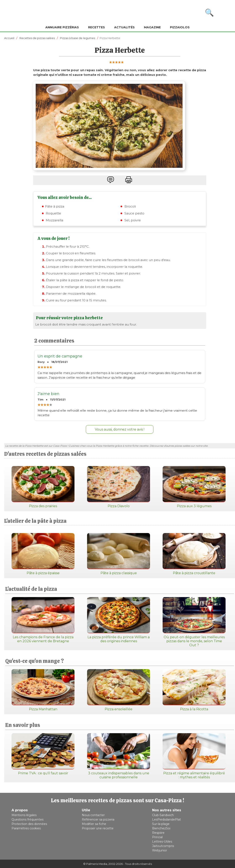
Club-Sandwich (163, 815)
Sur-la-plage (161, 824)
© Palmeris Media (95, 864)
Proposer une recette (98, 828)
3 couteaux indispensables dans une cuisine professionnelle (119, 756)
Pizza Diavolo (119, 487)
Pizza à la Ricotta (194, 690)
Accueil (9, 38)
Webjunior (160, 850)
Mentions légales (24, 815)
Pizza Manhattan (43, 690)
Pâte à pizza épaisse (43, 554)
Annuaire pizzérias (62, 27)
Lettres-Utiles (162, 842)
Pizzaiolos (180, 27)
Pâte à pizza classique (119, 554)
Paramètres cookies (26, 828)
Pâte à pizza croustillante (194, 554)
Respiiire (158, 833)
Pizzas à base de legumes (78, 38)
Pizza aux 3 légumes (194, 487)
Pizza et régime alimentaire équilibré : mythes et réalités (194, 756)
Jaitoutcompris (163, 846)
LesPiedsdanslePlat (166, 819)
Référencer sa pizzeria (98, 819)
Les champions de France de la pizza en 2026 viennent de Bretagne (43, 620)
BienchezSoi (161, 828)
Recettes (97, 27)
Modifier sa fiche (94, 824)
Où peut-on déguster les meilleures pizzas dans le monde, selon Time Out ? (194, 622)
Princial (157, 837)
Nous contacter (93, 815)
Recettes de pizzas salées (37, 38)
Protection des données (29, 824)
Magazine (152, 27)
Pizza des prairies (43, 487)
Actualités (124, 27)
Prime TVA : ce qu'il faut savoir (43, 754)
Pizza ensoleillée (119, 690)
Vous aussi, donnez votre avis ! (120, 429)
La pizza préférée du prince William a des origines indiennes (119, 620)
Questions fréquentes (27, 819)
